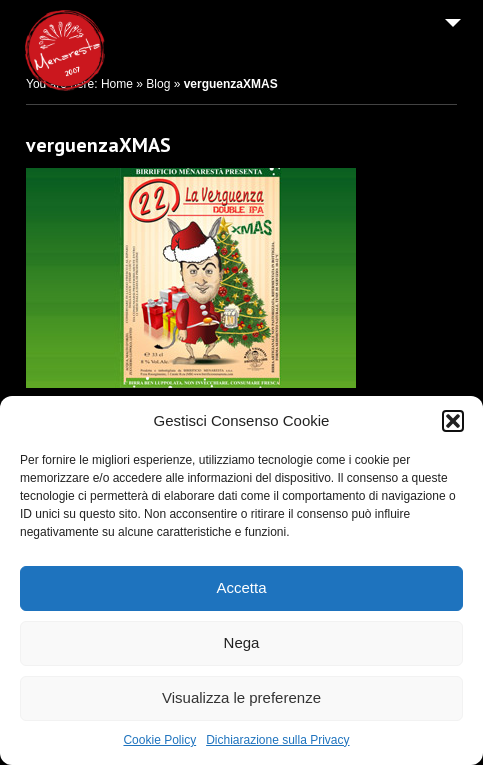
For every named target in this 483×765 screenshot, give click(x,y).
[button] (453, 421)
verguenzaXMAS (98, 145)
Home (117, 84)
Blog (158, 84)
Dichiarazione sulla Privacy (277, 740)
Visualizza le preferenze (241, 697)
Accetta (241, 587)
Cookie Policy (159, 740)
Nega (242, 642)
